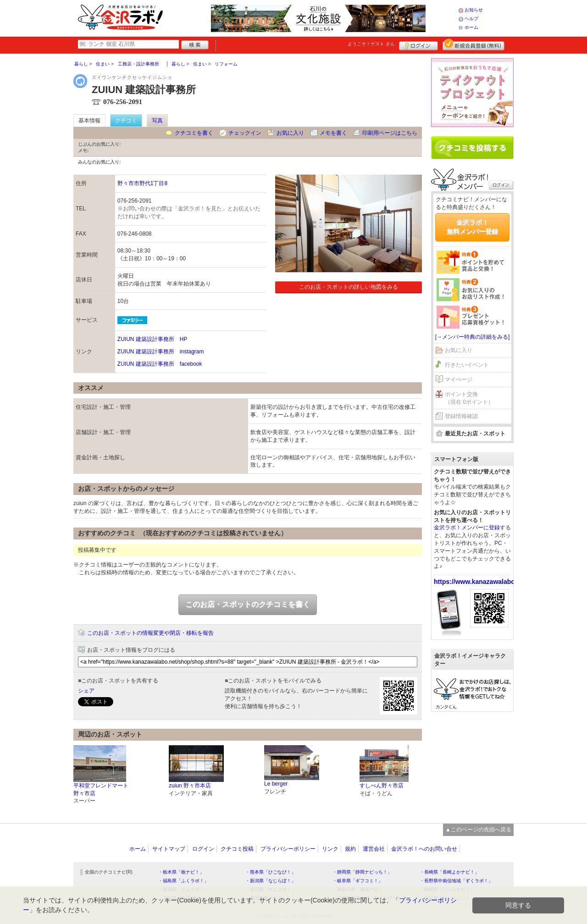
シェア (86, 691)
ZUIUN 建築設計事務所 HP (152, 339)
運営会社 (374, 849)
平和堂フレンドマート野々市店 (101, 789)
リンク (330, 849)
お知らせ (474, 10)
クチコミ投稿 (237, 849)
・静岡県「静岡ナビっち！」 (362, 872)
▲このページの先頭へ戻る (478, 830)
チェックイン (245, 133)
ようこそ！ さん (371, 44)
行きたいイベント (467, 365)
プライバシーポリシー (288, 849)
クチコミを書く (194, 133)
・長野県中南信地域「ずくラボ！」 (456, 881)
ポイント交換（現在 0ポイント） (469, 398)
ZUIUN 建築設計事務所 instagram (161, 352)
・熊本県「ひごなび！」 (271, 872)
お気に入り (290, 133)
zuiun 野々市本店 (190, 786)
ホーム (471, 27)
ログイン (418, 44)
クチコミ (126, 121)
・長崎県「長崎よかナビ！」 (449, 872)
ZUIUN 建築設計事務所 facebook (160, 364)
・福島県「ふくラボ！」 (183, 881)
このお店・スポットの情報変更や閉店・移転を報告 (150, 633)
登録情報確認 (461, 416)
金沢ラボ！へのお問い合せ (424, 849)
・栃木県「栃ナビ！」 (181, 872)
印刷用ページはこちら (390, 133)
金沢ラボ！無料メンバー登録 (472, 227)
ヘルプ (471, 19)
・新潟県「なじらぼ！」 (271, 881)
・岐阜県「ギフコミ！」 (358, 881)
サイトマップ (169, 849)
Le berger (276, 784)
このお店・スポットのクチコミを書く (248, 604)
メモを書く (333, 133)
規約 (350, 849)
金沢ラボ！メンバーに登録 (467, 528)
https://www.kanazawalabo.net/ (481, 582)
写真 (157, 121)
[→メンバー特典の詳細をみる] (473, 337)
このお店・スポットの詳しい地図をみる (349, 287)
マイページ (459, 379)
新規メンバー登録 (473, 44)
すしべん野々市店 (382, 786)
